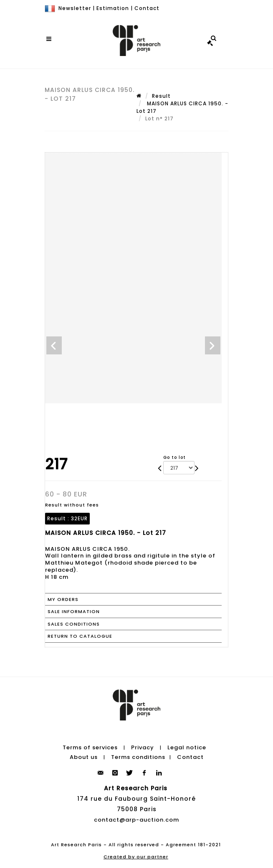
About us (84, 757)
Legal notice (187, 747)
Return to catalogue (80, 636)
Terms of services (90, 747)
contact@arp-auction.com (136, 820)
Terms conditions (138, 757)
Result (161, 96)
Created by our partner (136, 857)
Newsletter (75, 8)
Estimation (113, 8)
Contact (147, 8)
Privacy (143, 747)
